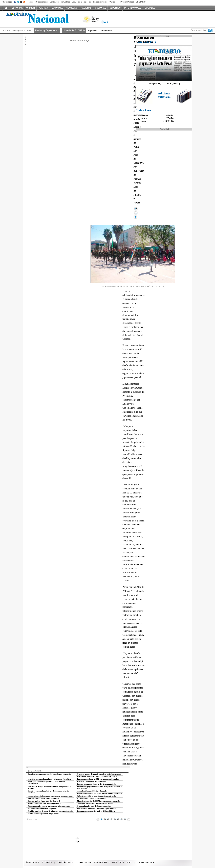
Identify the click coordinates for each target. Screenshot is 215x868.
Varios (112, 2)
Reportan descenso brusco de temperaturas (44, 804)
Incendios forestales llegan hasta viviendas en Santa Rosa (49, 779)
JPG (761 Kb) (155, 84)
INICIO (6, 8)
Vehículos (54, 2)
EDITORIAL (17, 8)
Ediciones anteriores (164, 95)
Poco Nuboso (87, 21)
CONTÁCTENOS (66, 862)
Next (129, 819)
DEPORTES (115, 8)
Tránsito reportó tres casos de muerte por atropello (97, 796)
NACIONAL (86, 8)
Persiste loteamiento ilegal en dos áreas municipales (97, 784)
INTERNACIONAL (133, 8)
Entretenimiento (100, 2)
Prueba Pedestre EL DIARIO (133, 2)
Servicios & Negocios (82, 2)
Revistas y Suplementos (47, 30)
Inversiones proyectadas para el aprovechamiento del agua (100, 793)
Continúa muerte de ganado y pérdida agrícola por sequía (99, 774)
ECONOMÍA (57, 8)
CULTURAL (100, 8)
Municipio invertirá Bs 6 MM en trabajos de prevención (99, 801)
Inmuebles (65, 2)
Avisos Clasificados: (39, 2)
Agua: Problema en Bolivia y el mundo (92, 791)
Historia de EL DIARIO (74, 30)
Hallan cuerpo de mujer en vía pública (42, 809)
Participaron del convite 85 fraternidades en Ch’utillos (98, 779)
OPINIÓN (30, 8)
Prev (98, 819)
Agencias (92, 31)
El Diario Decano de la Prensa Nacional (40, 19)
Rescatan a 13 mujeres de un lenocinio (92, 782)
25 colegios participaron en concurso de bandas (95, 804)
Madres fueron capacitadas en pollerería (43, 814)
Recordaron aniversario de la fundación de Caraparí (97, 777)
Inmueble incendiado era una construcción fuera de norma (50, 796)
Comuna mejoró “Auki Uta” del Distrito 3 (44, 801)
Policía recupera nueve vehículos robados (43, 798)
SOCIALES (150, 8)
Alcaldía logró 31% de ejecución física (92, 798)
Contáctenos (106, 31)
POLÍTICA (43, 8)
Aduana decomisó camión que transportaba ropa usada (49, 806)
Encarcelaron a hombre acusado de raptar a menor (97, 809)
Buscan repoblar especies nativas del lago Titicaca (96, 811)
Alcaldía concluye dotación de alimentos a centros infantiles (50, 811)
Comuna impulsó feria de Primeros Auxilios (94, 806)
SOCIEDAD (72, 8)
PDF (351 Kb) (174, 84)
